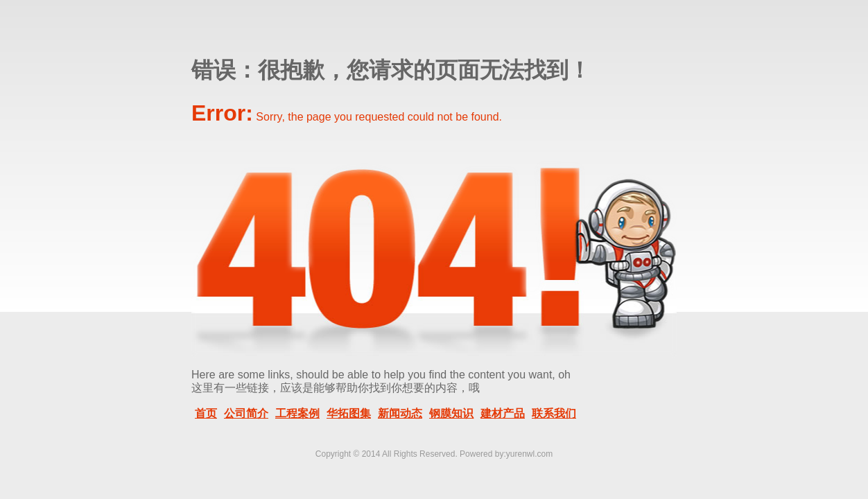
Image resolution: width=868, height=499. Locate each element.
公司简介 (246, 413)
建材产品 (503, 413)
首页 (206, 413)
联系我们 (554, 413)
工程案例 (297, 413)
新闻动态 (400, 413)
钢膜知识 (451, 413)
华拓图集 (349, 413)
